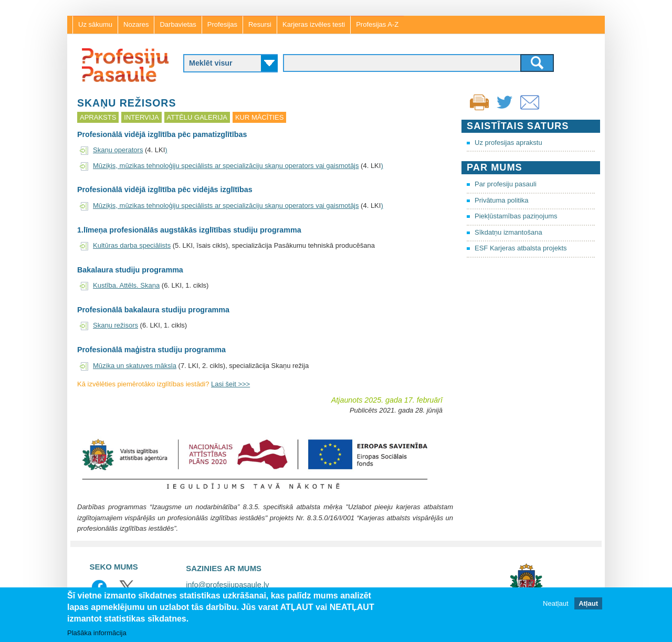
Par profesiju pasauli (506, 184)
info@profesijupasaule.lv (227, 585)
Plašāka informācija (97, 633)
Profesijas (222, 24)
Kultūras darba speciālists (132, 245)
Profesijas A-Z (377, 24)
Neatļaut (555, 604)
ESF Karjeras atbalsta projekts (521, 248)
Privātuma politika (502, 200)
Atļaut (588, 604)
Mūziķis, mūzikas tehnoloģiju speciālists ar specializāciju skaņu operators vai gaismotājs (226, 166)
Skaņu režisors (115, 325)
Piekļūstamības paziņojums (516, 216)
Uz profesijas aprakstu (508, 143)
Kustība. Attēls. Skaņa (126, 285)
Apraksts (98, 117)
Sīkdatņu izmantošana (508, 232)
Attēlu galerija (197, 117)
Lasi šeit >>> (230, 384)
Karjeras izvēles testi (314, 24)
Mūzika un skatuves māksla (135, 366)
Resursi (260, 24)
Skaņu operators (118, 150)
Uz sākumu (95, 24)
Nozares (136, 24)
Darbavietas (178, 24)
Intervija (141, 117)
